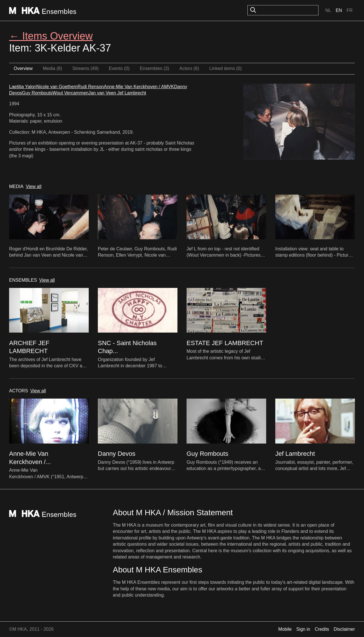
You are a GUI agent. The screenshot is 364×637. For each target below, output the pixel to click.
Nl (328, 10)
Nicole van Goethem (57, 87)
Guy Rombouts (37, 93)
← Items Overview (51, 36)
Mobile (285, 629)
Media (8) (53, 68)
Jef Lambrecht (132, 93)
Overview (23, 68)
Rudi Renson (91, 87)
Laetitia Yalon (23, 87)
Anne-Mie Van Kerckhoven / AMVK (139, 87)
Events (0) (119, 68)
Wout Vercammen (70, 93)
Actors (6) (189, 68)
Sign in (303, 629)
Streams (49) (85, 68)
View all (34, 186)
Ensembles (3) (155, 68)
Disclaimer (344, 629)
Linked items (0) (226, 68)
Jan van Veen (103, 93)
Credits (322, 629)
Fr (350, 10)
